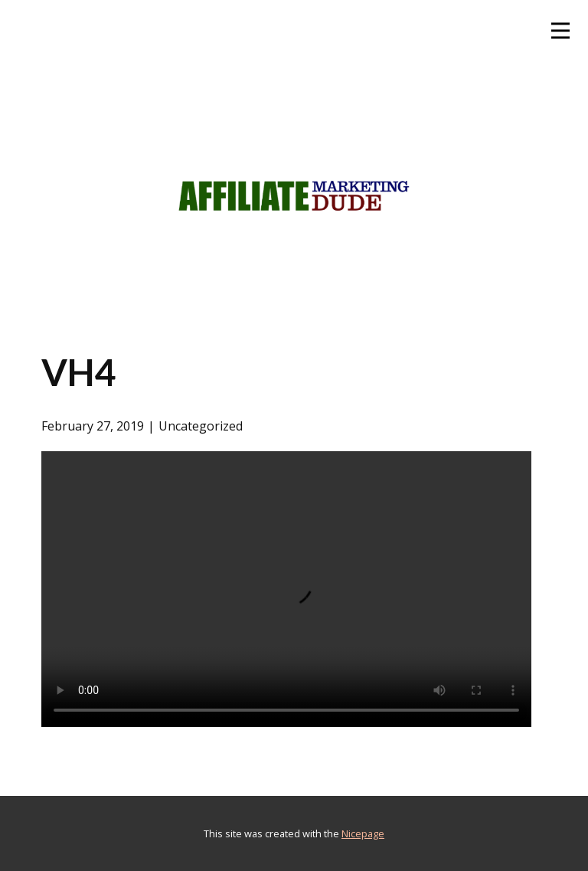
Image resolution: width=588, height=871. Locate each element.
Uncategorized (201, 426)
